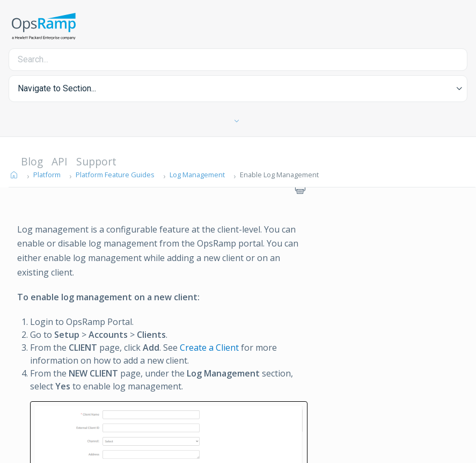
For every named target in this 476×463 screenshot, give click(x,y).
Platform (47, 175)
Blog (32, 161)
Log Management (197, 175)
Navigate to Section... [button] (57, 88)
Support (96, 161)
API (60, 161)
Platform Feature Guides (115, 175)
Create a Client (209, 348)
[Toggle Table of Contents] (238, 121)
